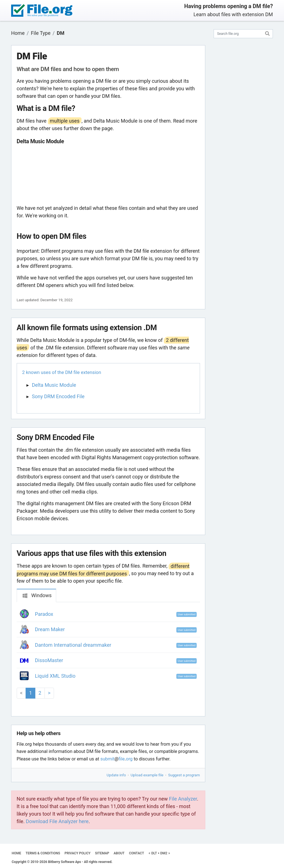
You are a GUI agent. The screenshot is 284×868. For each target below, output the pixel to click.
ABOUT (119, 853)
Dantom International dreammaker (73, 645)
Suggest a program (184, 775)
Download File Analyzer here (57, 821)
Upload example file (147, 775)
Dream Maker (50, 629)
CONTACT (137, 853)
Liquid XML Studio (55, 676)
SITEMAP (102, 853)
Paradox (44, 614)
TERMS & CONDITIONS (43, 853)
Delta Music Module (54, 385)
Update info (116, 775)
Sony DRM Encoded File (58, 396)
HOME (16, 853)
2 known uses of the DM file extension (62, 372)
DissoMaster (49, 660)
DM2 (164, 853)
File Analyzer (183, 799)
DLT (154, 853)
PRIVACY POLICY (77, 853)
